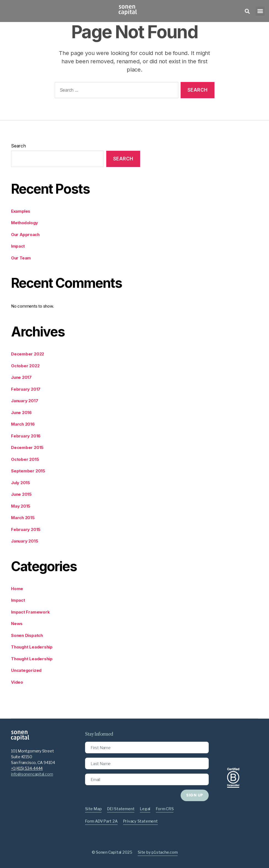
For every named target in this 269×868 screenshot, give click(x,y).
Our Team (21, 258)
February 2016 (26, 436)
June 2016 (21, 413)
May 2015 (21, 506)
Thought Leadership (32, 647)
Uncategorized (26, 670)
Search (18, 146)
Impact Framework (30, 612)
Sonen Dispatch (27, 635)
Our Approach (25, 235)
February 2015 (26, 529)
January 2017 (25, 401)
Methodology (25, 223)
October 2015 (25, 459)
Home (17, 589)
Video (17, 682)
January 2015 (25, 541)
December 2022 (28, 354)
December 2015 (27, 447)
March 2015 (23, 518)
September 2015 (28, 471)
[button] (260, 11)
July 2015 (21, 483)
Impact (18, 246)
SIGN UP (195, 795)
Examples (21, 211)
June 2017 (21, 377)
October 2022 (25, 366)
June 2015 (21, 494)
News (17, 624)
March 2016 (23, 424)
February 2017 (26, 389)
